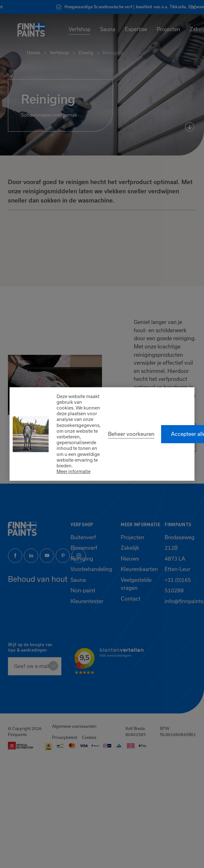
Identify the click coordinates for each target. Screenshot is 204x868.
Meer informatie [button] (74, 471)
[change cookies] (131, 434)
